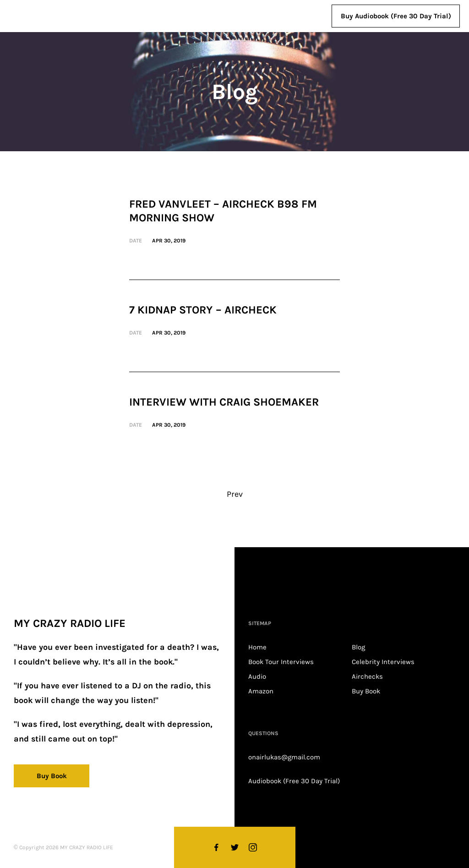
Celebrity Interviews (383, 662)
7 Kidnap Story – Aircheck (203, 310)
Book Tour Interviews (281, 662)
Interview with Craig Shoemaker (224, 402)
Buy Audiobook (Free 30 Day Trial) (396, 16)
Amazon (261, 691)
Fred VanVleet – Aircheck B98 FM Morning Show (223, 211)
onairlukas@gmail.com (284, 757)
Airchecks (367, 676)
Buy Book (366, 691)
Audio (257, 676)
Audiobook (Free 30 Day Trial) (294, 781)
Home (257, 647)
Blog (358, 647)
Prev (235, 494)
